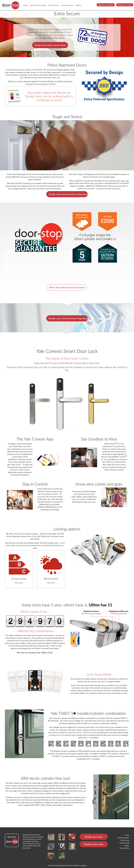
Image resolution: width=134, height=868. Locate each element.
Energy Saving (67, 5)
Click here (19, 583)
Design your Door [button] (125, 5)
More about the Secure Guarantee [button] (67, 287)
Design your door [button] (94, 837)
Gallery (78, 5)
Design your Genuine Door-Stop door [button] (68, 194)
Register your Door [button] (106, 5)
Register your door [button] (94, 844)
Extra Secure (54, 5)
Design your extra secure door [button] (50, 45)
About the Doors (123, 838)
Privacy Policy (124, 848)
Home (25, 5)
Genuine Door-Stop (38, 5)
